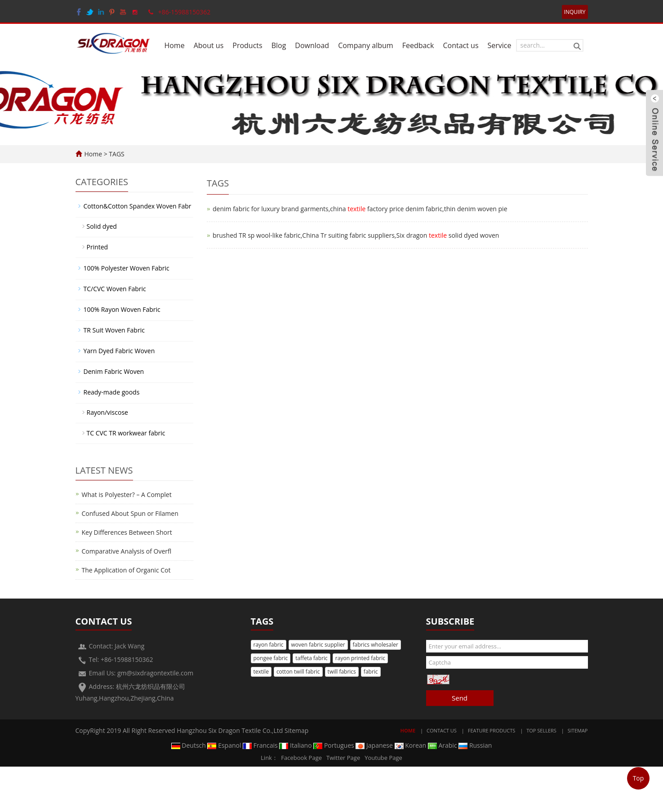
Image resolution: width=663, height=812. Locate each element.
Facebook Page (301, 758)
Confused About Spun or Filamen (130, 513)
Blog (279, 45)
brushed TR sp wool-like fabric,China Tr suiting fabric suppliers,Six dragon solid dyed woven (356, 235)
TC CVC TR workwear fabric (126, 433)
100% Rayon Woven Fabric (122, 309)
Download (312, 45)
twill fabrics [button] (342, 672)
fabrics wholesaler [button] (376, 645)
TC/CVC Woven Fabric (115, 289)
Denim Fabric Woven (114, 371)
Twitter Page (343, 758)
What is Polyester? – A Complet (127, 495)
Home (174, 45)
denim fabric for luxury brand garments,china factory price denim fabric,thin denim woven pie (360, 209)
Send (460, 698)
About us (209, 45)
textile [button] (261, 672)
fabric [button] (371, 672)
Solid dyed (102, 226)
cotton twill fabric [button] (298, 672)
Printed (98, 247)
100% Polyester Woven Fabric (127, 268)
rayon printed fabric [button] (360, 658)
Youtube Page (383, 758)
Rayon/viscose (107, 412)
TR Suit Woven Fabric (114, 330)
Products (247, 45)
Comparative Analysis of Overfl (127, 551)
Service (500, 45)
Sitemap (296, 730)
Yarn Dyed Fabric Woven (119, 351)
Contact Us (442, 730)
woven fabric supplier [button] (318, 645)
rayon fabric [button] (269, 645)
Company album (366, 45)
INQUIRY (575, 12)
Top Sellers (541, 730)
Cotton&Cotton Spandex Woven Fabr (138, 206)
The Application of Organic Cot (126, 570)
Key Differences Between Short (127, 532)
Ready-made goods (112, 392)
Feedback (418, 45)
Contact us (461, 45)
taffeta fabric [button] (311, 658)
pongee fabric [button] (271, 658)
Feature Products (492, 730)
